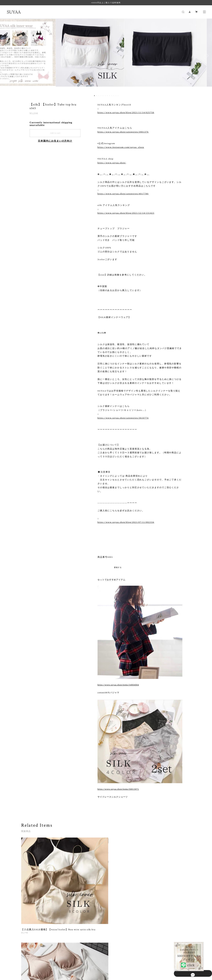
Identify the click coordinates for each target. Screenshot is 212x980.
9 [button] (112, 96)
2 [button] (97, 96)
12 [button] (118, 96)
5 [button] (103, 96)
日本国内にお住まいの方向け (55, 141)
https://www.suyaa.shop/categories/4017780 (123, 194)
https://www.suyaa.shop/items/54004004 (118, 685)
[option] (106, 56)
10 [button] (114, 96)
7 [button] (107, 96)
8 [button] (109, 96)
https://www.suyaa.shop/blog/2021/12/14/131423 (126, 213)
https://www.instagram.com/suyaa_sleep (121, 147)
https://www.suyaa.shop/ (112, 163)
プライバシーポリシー (38, 962)
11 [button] (116, 96)
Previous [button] (5, 56)
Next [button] (207, 56)
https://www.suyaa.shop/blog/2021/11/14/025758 (126, 112)
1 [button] (94, 96)
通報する (118, 567)
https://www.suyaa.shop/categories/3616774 (123, 418)
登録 (166, 922)
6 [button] (105, 96)
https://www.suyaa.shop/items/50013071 (118, 789)
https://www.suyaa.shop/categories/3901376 (123, 132)
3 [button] (99, 96)
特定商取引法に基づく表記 (63, 962)
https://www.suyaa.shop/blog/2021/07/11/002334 (126, 522)
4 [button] (101, 96)
